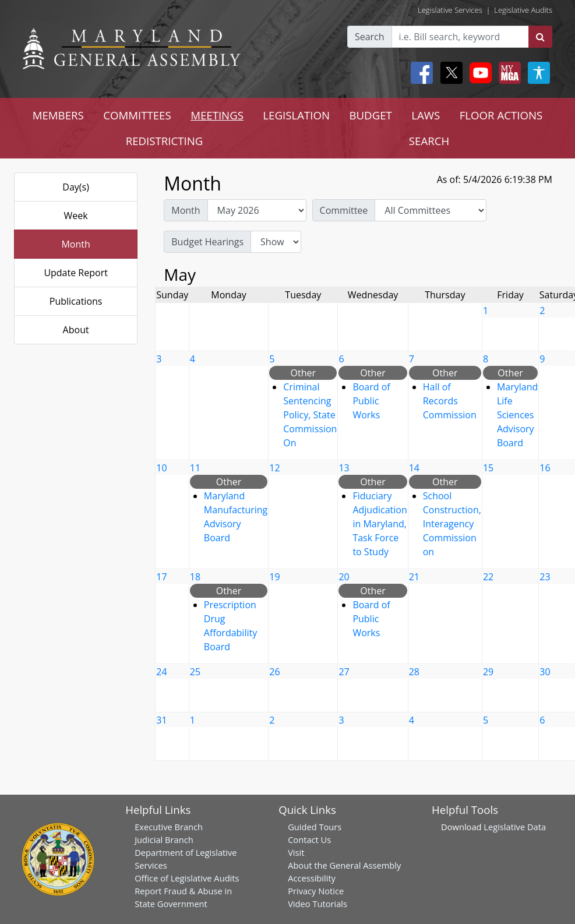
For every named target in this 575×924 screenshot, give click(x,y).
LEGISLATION (296, 115)
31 (161, 720)
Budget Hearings (207, 242)
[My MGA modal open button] (507, 73)
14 (414, 468)
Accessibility (312, 878)
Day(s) (76, 187)
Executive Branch (169, 827)
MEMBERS (58, 115)
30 (545, 672)
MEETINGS (217, 115)
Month (75, 244)
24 (161, 672)
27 (344, 672)
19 (274, 577)
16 (545, 468)
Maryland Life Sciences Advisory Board (517, 415)
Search (370, 37)
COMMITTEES (137, 115)
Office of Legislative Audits (187, 878)
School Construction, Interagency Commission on (452, 524)
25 (195, 672)
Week (76, 216)
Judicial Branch (164, 840)
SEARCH (429, 141)
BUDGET (370, 115)
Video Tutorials (318, 904)
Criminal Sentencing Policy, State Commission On (310, 415)
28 (414, 672)
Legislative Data (515, 827)
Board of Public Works (371, 401)
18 (195, 577)
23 (545, 577)
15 (488, 468)
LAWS (426, 115)
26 (274, 672)
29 (488, 672)
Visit (296, 852)
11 (195, 468)
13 (344, 468)
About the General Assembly (344, 865)
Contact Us (309, 840)
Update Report (76, 273)
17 (161, 577)
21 (414, 577)
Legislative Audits (523, 10)
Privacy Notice (316, 891)
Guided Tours (315, 827)
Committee (344, 210)
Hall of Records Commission (450, 401)
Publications (76, 301)
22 (488, 577)
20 (344, 577)
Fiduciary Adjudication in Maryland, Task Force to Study (380, 524)
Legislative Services (450, 10)
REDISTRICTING (165, 141)
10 (161, 468)
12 (274, 468)
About (76, 330)
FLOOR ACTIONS (501, 115)
